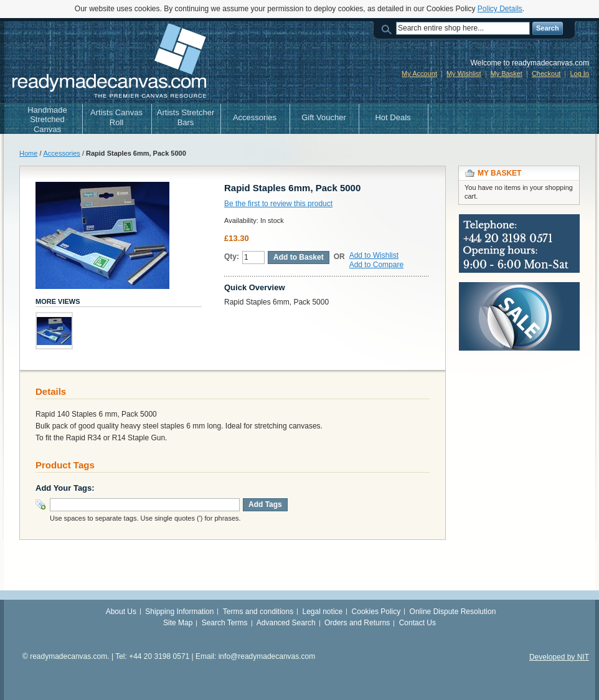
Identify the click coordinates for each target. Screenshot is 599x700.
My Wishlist (464, 73)
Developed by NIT (559, 657)
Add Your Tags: (65, 488)
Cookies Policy (376, 612)
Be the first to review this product (278, 204)
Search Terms (225, 623)
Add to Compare (376, 265)
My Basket (507, 73)
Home (28, 153)
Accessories (62, 153)
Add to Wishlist (374, 255)
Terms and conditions (258, 612)
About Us (121, 612)
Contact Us (417, 623)
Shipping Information (179, 612)
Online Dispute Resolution (453, 612)
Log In (579, 73)
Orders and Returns (357, 623)
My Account (419, 73)
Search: (389, 28)
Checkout (546, 73)
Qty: (232, 257)
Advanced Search (286, 623)
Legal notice (323, 612)
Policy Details (500, 9)
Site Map (178, 623)
